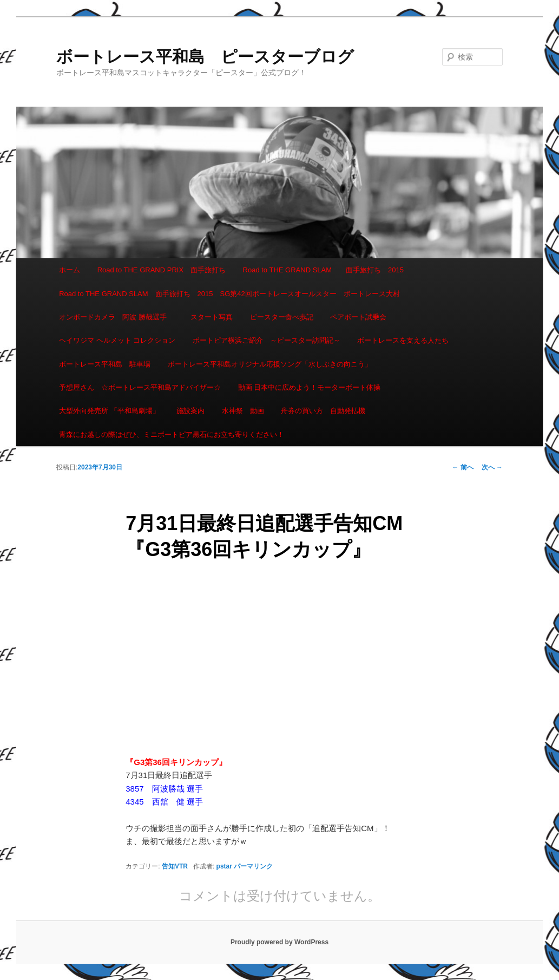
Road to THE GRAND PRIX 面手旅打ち (162, 270)
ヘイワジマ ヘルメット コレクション (117, 340)
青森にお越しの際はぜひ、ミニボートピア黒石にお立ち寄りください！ (172, 435)
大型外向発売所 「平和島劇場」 (109, 411)
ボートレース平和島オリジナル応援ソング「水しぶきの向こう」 (270, 364)
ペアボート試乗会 (358, 317)
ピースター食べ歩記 (282, 317)
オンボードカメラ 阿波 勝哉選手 (116, 317)
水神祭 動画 (243, 411)
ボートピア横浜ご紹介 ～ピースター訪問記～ (267, 340)
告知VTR (175, 866)
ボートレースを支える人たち (403, 340)
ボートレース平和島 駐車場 (105, 364)
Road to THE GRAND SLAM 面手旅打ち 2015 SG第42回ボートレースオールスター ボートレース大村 (229, 294)
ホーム (70, 270)
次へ (492, 467)
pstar (224, 866)
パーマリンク (253, 866)
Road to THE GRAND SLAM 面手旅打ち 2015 (323, 270)
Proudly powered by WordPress (279, 942)
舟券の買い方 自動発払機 (323, 411)
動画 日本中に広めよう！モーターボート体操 (310, 387)
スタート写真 (212, 317)
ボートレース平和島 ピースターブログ (205, 57)
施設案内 (190, 411)
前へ (462, 467)
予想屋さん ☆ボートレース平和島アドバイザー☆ (140, 387)
